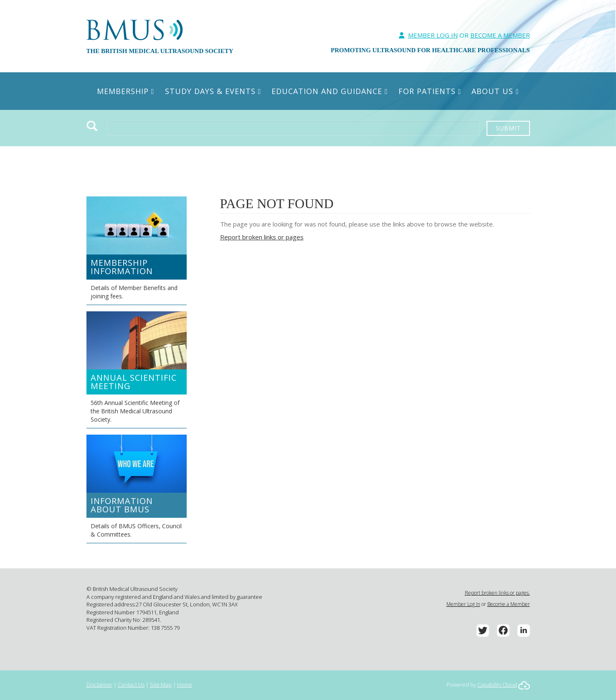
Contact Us (131, 685)
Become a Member (509, 604)
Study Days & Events (213, 91)
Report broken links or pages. (497, 593)
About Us (495, 91)
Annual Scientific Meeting (134, 382)
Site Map (161, 685)
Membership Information (122, 267)
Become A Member (500, 35)
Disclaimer (99, 685)
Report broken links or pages (262, 237)
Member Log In (433, 35)
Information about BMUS (122, 505)
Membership (126, 91)
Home (185, 685)
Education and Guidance (330, 91)
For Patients (430, 91)
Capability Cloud (497, 685)
